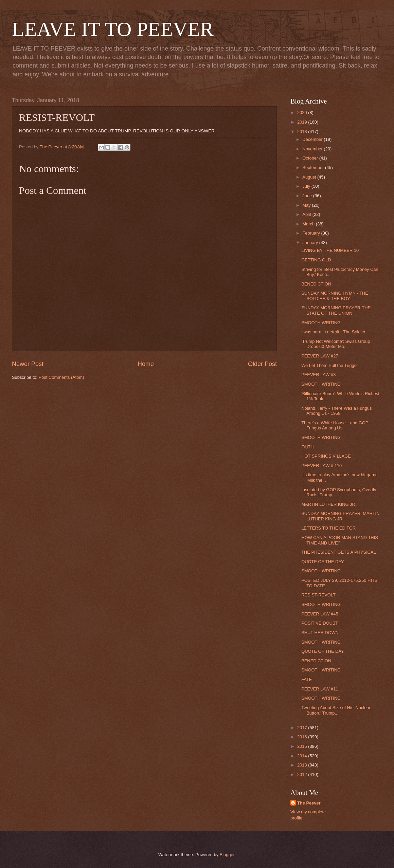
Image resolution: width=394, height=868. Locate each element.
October (311, 158)
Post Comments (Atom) (61, 377)
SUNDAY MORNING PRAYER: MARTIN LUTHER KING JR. (340, 516)
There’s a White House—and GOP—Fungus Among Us (337, 425)
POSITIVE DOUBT (320, 623)
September (314, 168)
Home (146, 364)
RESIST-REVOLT (318, 595)
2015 (303, 746)
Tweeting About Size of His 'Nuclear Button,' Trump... (336, 710)
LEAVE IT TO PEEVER (113, 29)
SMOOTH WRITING (321, 323)
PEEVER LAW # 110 (321, 466)
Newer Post (28, 364)
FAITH (307, 447)
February (312, 233)
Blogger (227, 855)
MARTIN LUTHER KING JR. (329, 504)
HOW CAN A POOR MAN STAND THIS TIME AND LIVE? (340, 540)
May (307, 205)
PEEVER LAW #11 (320, 689)
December (313, 139)
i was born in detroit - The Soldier (333, 332)
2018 (303, 132)
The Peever (309, 803)
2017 (303, 728)
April (307, 214)
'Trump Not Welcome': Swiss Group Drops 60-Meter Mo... (336, 344)
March (309, 224)
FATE (307, 679)
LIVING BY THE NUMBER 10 (330, 250)
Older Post (262, 364)
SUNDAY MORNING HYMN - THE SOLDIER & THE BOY (335, 296)
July (307, 186)
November (313, 149)
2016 (303, 737)
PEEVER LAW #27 (320, 356)
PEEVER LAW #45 (320, 614)
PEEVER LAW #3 (318, 375)
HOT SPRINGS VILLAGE (326, 456)
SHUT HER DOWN (320, 633)
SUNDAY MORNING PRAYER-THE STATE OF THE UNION (336, 310)
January (311, 243)
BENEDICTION (316, 284)
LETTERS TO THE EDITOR (328, 528)
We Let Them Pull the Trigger (330, 365)
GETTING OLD (316, 260)
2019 (303, 122)
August (310, 177)
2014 (303, 756)
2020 (303, 113)
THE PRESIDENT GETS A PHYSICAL (338, 552)
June (308, 196)
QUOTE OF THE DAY (323, 562)
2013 (303, 765)
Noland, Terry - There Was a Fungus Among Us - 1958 (336, 411)
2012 (303, 774)
